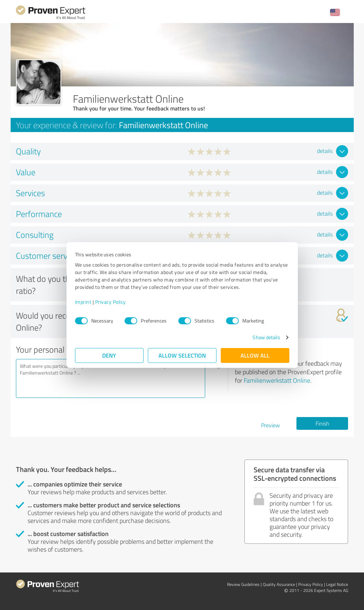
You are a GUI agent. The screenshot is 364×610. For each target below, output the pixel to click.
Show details (266, 337)
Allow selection (182, 355)
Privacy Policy (111, 302)
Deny (109, 355)
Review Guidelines (243, 584)
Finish (322, 423)
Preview (270, 425)
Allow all (255, 355)
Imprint (83, 302)
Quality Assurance (279, 584)
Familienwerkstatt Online (277, 380)
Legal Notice (337, 584)
